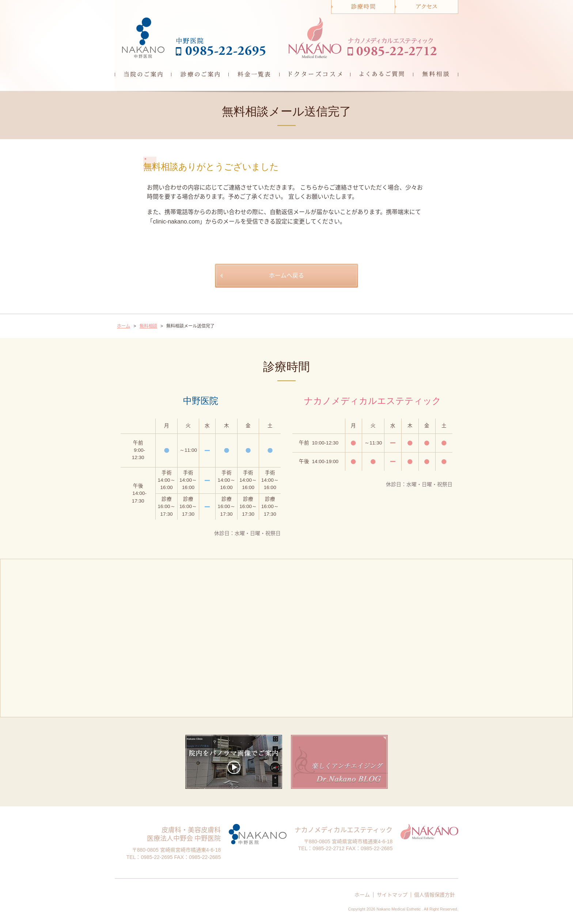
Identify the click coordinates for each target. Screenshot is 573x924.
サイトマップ (392, 895)
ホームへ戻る (286, 276)
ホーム (362, 895)
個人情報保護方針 (435, 895)
